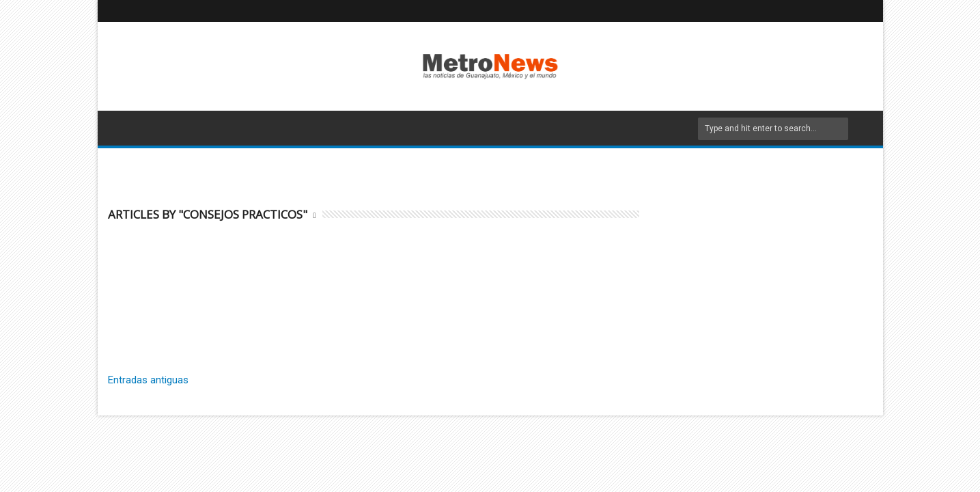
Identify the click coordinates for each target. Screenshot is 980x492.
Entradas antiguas (148, 380)
